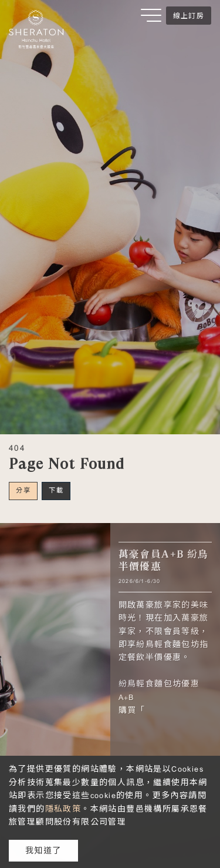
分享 (23, 490)
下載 (56, 490)
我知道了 (43, 850)
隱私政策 (63, 809)
